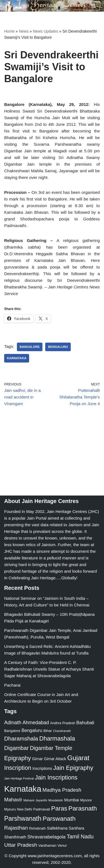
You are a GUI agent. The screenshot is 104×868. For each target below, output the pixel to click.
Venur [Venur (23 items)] (62, 845)
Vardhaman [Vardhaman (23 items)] (47, 845)
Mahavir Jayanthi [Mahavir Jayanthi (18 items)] (35, 800)
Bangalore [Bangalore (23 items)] (12, 731)
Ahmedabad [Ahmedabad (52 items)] (36, 723)
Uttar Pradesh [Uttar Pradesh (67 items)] (21, 845)
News (24, 31)
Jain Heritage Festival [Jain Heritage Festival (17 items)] (19, 778)
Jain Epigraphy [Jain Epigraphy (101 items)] (73, 768)
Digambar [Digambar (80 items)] (17, 748)
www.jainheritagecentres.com (55, 856)
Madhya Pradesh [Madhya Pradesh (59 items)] (62, 790)
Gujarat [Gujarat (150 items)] (78, 758)
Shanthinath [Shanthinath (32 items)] (15, 837)
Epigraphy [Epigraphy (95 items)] (17, 758)
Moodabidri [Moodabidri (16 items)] (56, 800)
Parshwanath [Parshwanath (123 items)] (23, 819)
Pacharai (12, 685)
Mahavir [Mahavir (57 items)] (13, 800)
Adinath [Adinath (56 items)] (13, 722)
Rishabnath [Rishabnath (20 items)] (37, 828)
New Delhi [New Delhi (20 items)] (24, 809)
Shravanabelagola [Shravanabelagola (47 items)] (46, 837)
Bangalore (30, 347)
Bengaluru (58, 347)
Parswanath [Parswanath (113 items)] (59, 819)
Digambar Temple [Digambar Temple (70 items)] (51, 748)
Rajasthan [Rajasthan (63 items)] (16, 828)
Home (9, 31)
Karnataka (17, 358)
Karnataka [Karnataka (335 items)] (23, 789)
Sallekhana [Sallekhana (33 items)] (57, 828)
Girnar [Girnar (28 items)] (38, 759)
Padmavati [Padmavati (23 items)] (42, 809)
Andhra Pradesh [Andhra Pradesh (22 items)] (63, 723)
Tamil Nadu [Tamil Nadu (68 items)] (80, 836)
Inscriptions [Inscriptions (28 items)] (42, 768)
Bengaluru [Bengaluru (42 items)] (32, 730)
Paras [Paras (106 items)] (59, 808)
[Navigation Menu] (93, 6)
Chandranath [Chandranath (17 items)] (62, 731)
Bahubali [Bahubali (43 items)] (85, 723)
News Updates (46, 31)
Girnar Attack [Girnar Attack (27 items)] (55, 759)
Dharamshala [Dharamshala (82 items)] (21, 738)
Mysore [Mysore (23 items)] (86, 800)
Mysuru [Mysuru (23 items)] (10, 809)
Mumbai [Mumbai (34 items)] (72, 800)
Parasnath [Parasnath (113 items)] (83, 808)
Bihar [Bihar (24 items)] (48, 731)
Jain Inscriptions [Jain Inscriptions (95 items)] (56, 778)
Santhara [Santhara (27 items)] (77, 828)
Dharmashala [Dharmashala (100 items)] (57, 738)
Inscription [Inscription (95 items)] (18, 768)
